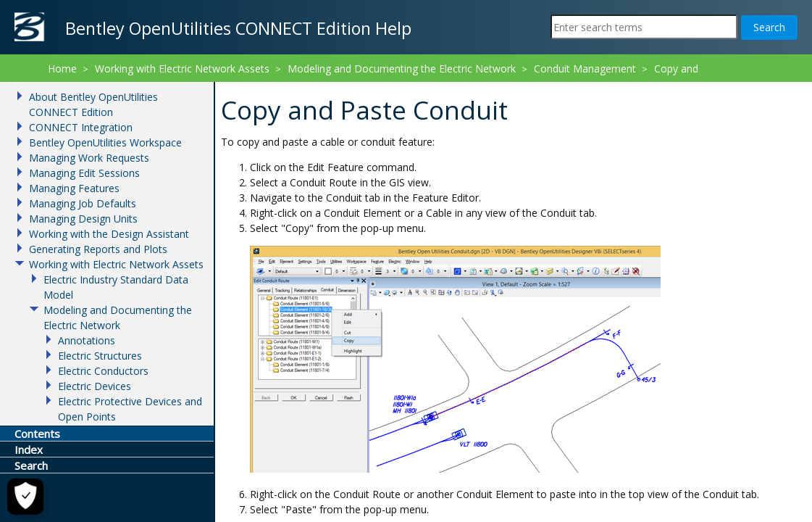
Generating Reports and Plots (98, 249)
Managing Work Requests (89, 158)
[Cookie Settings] (24, 497)
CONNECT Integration (81, 127)
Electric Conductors (103, 371)
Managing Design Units (83, 219)
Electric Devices (95, 386)
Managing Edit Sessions (84, 173)
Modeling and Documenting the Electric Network (402, 69)
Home (62, 69)
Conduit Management (585, 69)
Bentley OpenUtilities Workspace (105, 142)
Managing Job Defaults (83, 203)
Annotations (87, 340)
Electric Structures (100, 356)
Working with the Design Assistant (109, 234)
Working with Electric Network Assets (182, 69)
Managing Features (74, 188)
